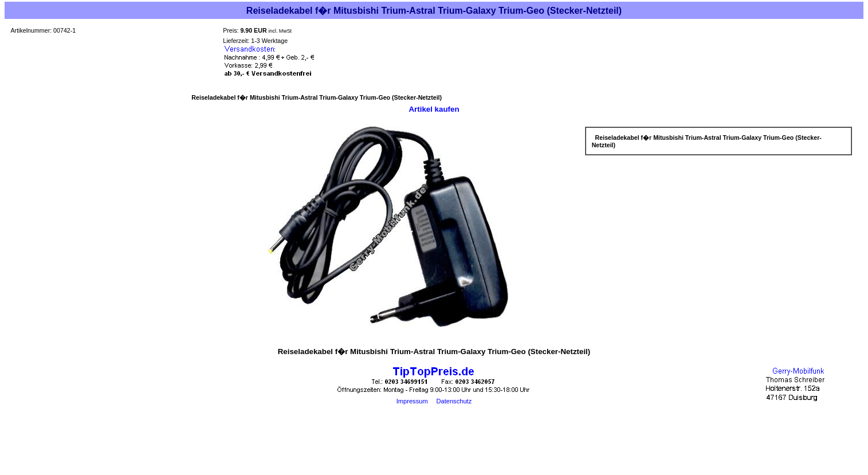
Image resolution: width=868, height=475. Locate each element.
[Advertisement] (434, 447)
